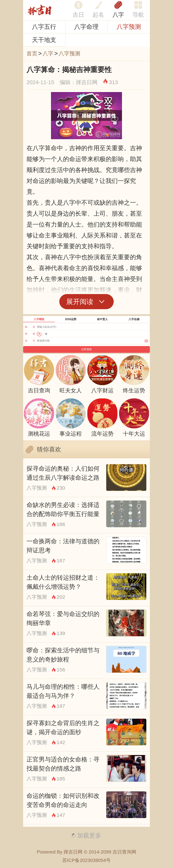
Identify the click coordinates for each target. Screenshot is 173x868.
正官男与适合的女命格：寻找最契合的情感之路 (63, 764)
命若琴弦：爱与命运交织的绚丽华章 (63, 618)
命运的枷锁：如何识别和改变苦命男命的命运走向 (63, 800)
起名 (98, 15)
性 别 (30, 334)
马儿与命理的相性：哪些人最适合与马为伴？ (63, 691)
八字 (118, 15)
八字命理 (86, 27)
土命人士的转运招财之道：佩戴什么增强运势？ (63, 582)
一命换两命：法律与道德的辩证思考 (63, 546)
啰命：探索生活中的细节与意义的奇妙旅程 (63, 655)
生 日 (30, 341)
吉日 (78, 15)
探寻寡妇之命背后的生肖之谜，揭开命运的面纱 (63, 727)
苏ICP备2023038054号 (86, 860)
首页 (32, 54)
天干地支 (44, 40)
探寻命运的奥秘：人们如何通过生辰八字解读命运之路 (63, 473)
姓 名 (30, 327)
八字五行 (44, 27)
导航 (138, 15)
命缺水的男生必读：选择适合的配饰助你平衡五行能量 (63, 509)
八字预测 (129, 27)
